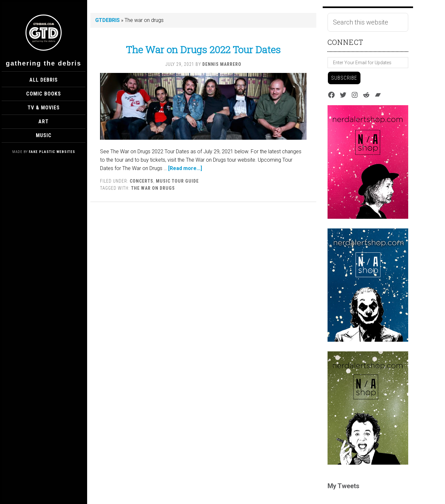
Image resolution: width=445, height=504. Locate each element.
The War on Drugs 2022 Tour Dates (203, 50)
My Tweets (344, 486)
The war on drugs (153, 188)
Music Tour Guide (177, 181)
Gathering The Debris (44, 63)
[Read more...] (185, 168)
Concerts (142, 181)
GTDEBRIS (107, 20)
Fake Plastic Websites (52, 152)
